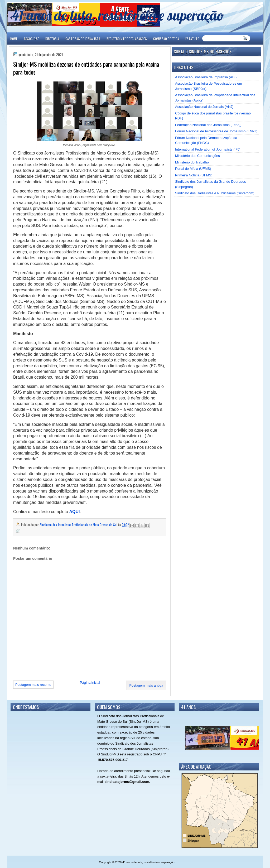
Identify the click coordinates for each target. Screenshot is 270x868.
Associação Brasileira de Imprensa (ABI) (206, 77)
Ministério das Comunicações (197, 156)
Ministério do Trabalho (192, 162)
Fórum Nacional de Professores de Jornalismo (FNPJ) (216, 131)
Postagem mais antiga (146, 685)
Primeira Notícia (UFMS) (194, 175)
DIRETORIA (52, 39)
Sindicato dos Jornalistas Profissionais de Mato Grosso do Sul (79, 525)
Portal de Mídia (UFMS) (193, 169)
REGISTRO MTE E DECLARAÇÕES (127, 39)
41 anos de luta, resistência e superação (118, 15)
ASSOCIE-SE (31, 39)
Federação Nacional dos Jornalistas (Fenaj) (208, 125)
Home (14, 39)
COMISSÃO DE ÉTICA (166, 39)
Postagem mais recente (33, 685)
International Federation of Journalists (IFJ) (208, 149)
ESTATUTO (192, 39)
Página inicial (90, 683)
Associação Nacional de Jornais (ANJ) (204, 107)
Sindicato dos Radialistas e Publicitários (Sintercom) (215, 193)
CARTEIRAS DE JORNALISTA (83, 39)
